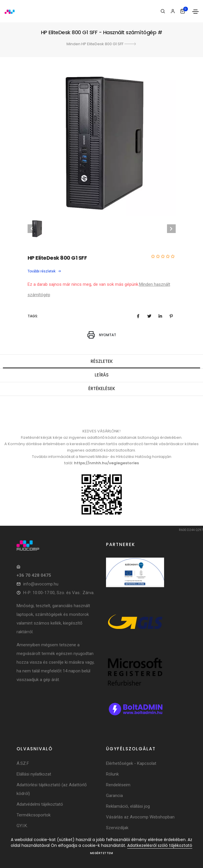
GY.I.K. (22, 826)
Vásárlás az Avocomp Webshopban (140, 817)
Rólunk (112, 774)
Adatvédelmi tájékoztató (40, 804)
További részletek (44, 271)
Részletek (102, 361)
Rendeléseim (118, 785)
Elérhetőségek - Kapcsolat (131, 763)
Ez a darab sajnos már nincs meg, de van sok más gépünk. (83, 284)
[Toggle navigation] (195, 12)
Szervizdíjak (117, 828)
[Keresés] (163, 11)
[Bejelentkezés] (173, 11)
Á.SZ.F (23, 763)
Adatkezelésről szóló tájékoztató (160, 845)
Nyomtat (102, 335)
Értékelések (102, 388)
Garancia (114, 796)
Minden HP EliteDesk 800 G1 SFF (102, 44)
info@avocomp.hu (41, 584)
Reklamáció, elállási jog (128, 806)
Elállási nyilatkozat (34, 774)
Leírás (102, 375)
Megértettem (102, 853)
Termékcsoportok (34, 815)
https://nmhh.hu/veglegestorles (106, 463)
